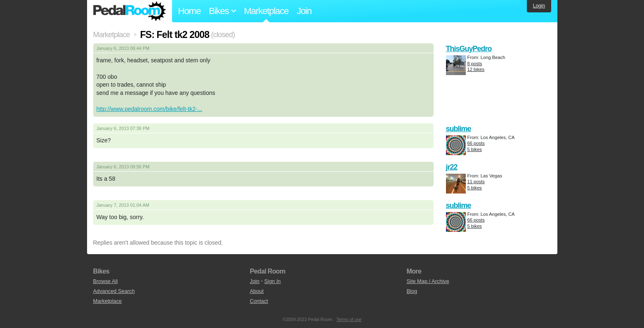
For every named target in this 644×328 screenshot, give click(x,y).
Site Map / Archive (428, 281)
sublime (459, 129)
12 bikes (476, 69)
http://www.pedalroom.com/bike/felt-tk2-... (150, 109)
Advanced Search (114, 291)
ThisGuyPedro (469, 49)
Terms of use (349, 319)
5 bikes (475, 149)
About (257, 291)
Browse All (106, 281)
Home (190, 11)
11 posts (476, 182)
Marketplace (266, 11)
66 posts (476, 143)
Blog (412, 291)
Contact (259, 301)
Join (304, 11)
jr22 (452, 167)
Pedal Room (130, 11)
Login (539, 6)
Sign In (273, 281)
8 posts (475, 64)
